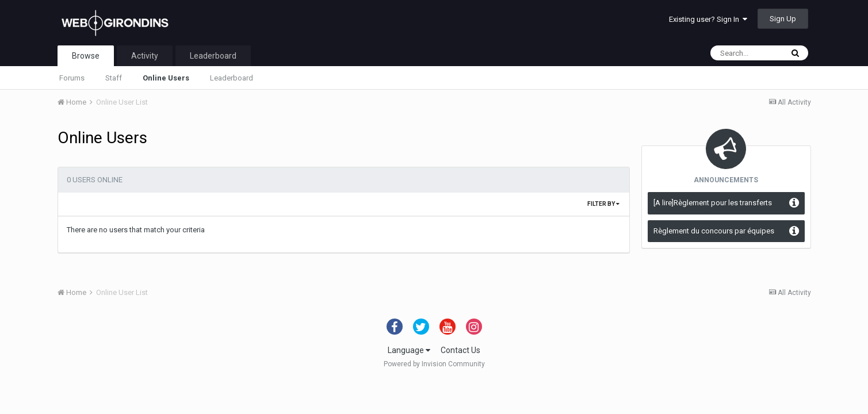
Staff (114, 78)
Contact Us (460, 350)
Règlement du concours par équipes (714, 231)
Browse (86, 56)
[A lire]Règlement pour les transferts (713, 203)
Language (409, 350)
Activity (145, 56)
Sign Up (783, 19)
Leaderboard (232, 78)
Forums (72, 78)
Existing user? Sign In (708, 19)
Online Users (166, 78)
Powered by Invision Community (434, 364)
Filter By (603, 204)
